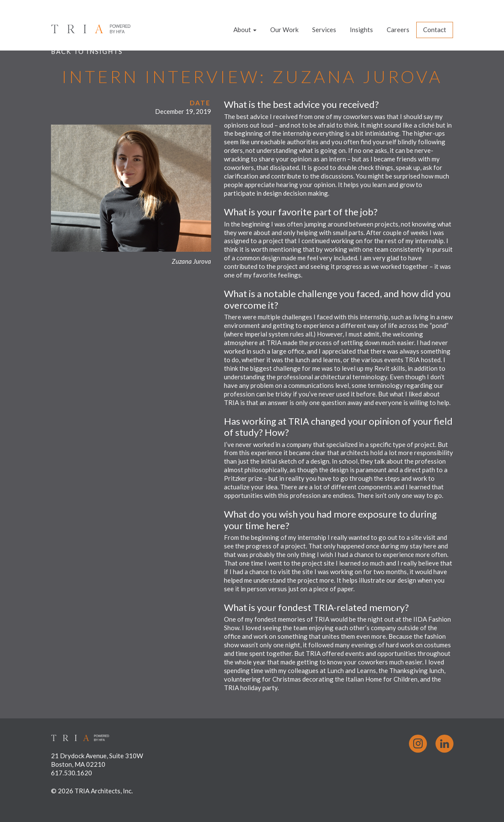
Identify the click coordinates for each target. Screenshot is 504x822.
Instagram (418, 744)
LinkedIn (444, 744)
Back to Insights (87, 51)
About (245, 30)
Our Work (284, 30)
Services (324, 30)
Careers (398, 30)
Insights (361, 30)
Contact (435, 30)
